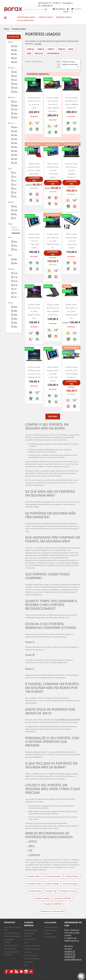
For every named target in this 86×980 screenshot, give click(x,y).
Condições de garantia (32, 946)
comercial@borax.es (73, 960)
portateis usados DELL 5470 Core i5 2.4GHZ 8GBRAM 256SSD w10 (53, 241)
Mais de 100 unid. (16, 326)
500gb (16, 151)
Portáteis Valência (34, 876)
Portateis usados (46, 17)
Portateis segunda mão (12, 933)
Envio (26, 943)
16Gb (16, 109)
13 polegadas (16, 177)
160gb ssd (16, 131)
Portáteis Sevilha (34, 884)
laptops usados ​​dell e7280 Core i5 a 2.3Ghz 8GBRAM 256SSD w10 (71, 311)
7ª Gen (16, 277)
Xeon (71, 49)
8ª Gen (16, 281)
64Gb (16, 117)
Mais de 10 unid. (16, 307)
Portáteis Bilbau (35, 891)
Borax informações (31, 930)
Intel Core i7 (16, 88)
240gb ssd (16, 135)
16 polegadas (16, 188)
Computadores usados (27, 17)
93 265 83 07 (47, 6)
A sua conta (50, 923)
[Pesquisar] (36, 9)
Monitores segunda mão (12, 936)
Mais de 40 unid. (16, 318)
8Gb (16, 105)
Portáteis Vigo (51, 891)
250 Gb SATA (16, 139)
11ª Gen (16, 293)
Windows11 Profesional (16, 263)
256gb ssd (16, 147)
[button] (5, 18)
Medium (16, 214)
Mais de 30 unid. (16, 315)
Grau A (16, 241)
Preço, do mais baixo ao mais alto (71, 64)
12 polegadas (16, 173)
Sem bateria (16, 218)
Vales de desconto (51, 937)
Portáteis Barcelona (53, 876)
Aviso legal (28, 952)
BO (13, 9)
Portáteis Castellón (42, 898)
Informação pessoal (51, 927)
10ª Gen (16, 289)
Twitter (11, 972)
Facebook (6, 972)
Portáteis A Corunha (69, 891)
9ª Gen (16, 285)
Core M (16, 76)
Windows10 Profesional (16, 259)
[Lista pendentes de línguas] (68, 3)
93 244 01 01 (46, 3)
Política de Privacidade (32, 959)
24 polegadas (16, 196)
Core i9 (16, 80)
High (16, 206)
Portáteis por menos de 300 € (53, 911)
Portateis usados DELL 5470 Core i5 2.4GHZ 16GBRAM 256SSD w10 (71, 171)
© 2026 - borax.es (43, 977)
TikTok (31, 972)
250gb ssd (16, 143)
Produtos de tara (10, 949)
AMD (29, 53)
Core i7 (51, 49)
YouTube (21, 972)
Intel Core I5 (16, 84)
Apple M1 (39, 53)
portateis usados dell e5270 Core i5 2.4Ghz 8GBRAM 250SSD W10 (34, 311)
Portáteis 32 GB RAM (62, 898)
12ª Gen (16, 297)
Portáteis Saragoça (70, 884)
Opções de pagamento (32, 949)
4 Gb (16, 101)
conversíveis (53, 53)
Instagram (26, 972)
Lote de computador (26, 20)
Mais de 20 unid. (16, 311)
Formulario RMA (30, 939)
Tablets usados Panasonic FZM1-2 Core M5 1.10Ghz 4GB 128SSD (34, 241)
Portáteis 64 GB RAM (53, 904)
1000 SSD (16, 159)
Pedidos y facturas (51, 930)
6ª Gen (16, 273)
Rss (16, 972)
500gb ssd (16, 155)
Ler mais (38, 44)
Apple (16, 46)
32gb (16, 113)
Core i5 (41, 49)
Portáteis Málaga (52, 884)
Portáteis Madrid (72, 876)
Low (16, 210)
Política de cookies (30, 955)
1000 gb (16, 163)
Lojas (26, 965)
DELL (16, 50)
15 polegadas (16, 184)
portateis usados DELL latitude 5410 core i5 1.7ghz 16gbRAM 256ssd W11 (53, 104)
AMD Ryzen (16, 72)
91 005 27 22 (70, 954)
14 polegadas (16, 180)
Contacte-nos (29, 962)
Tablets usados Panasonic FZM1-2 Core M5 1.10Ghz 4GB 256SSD (53, 171)
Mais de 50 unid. (16, 323)
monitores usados (64, 17)
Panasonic (16, 62)
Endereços (48, 934)
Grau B (16, 245)
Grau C (16, 249)
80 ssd (16, 127)
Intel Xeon (16, 92)
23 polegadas (16, 192)
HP (16, 54)
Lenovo (16, 58)
